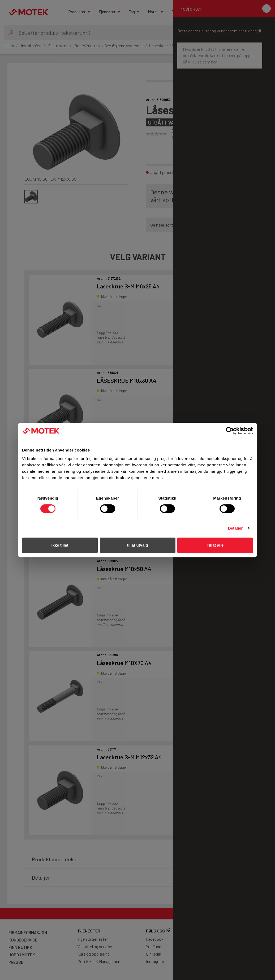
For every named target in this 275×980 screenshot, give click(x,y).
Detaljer (235, 528)
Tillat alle (215, 545)
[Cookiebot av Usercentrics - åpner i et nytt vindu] (230, 431)
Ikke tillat (60, 545)
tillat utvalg (137, 545)
